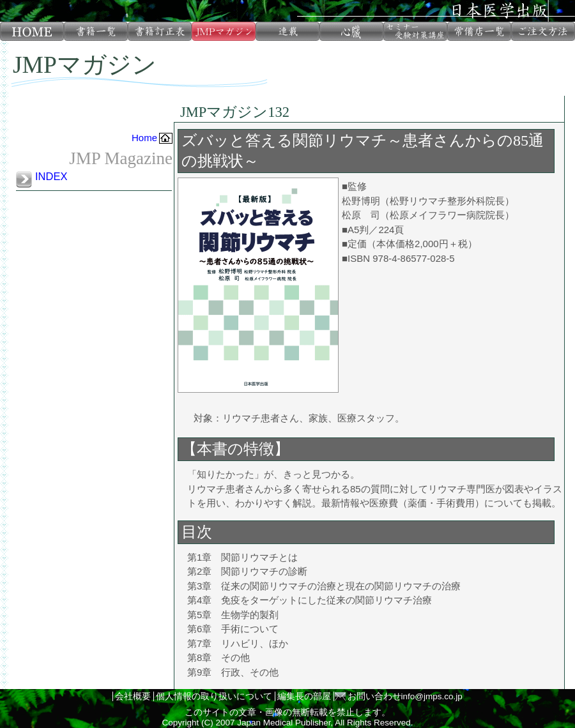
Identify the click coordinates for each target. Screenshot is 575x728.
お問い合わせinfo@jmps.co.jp (405, 696)
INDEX (51, 176)
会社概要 (133, 696)
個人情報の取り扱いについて (214, 696)
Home (144, 138)
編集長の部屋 (304, 696)
